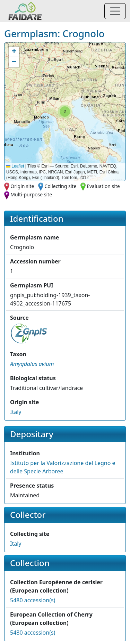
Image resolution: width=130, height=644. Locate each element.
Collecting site (60, 186)
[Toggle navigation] (115, 11)
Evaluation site (103, 186)
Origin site (22, 186)
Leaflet (15, 166)
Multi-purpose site (31, 194)
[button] (65, 112)
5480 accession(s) (33, 600)
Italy (16, 412)
